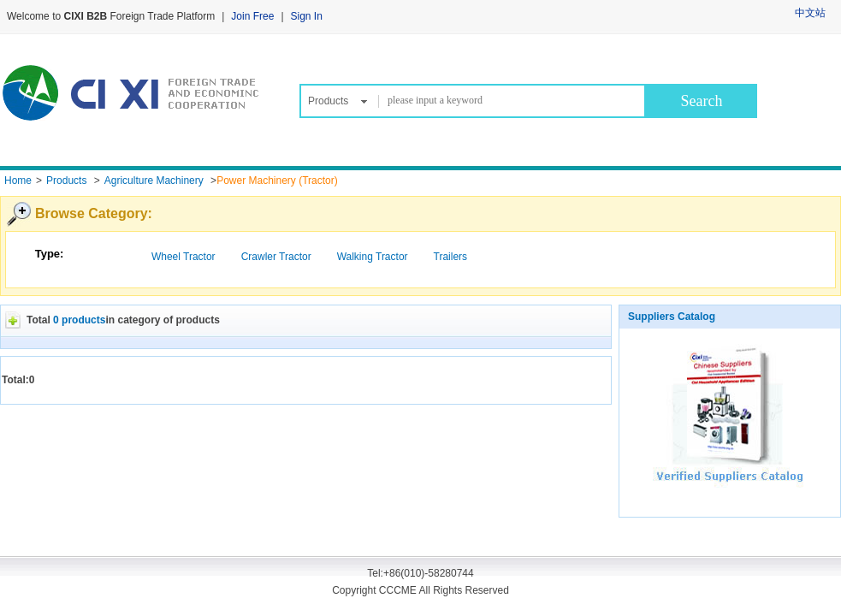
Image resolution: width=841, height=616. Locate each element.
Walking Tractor (373, 257)
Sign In (307, 16)
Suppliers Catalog (672, 317)
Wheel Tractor (184, 257)
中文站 (810, 13)
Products (328, 101)
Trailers (451, 257)
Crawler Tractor (276, 257)
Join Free (252, 16)
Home (18, 181)
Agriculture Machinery (154, 181)
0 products (79, 320)
